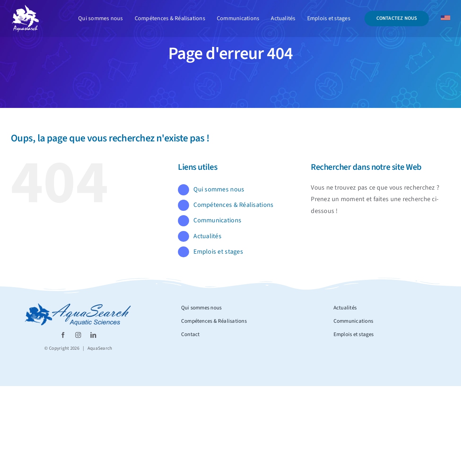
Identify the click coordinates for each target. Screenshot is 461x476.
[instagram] (78, 335)
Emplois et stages (218, 252)
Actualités (207, 236)
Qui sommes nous (219, 189)
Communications (217, 220)
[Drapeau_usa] (446, 19)
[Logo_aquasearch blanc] (25, 7)
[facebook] (63, 335)
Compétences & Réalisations (233, 205)
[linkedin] (93, 335)
